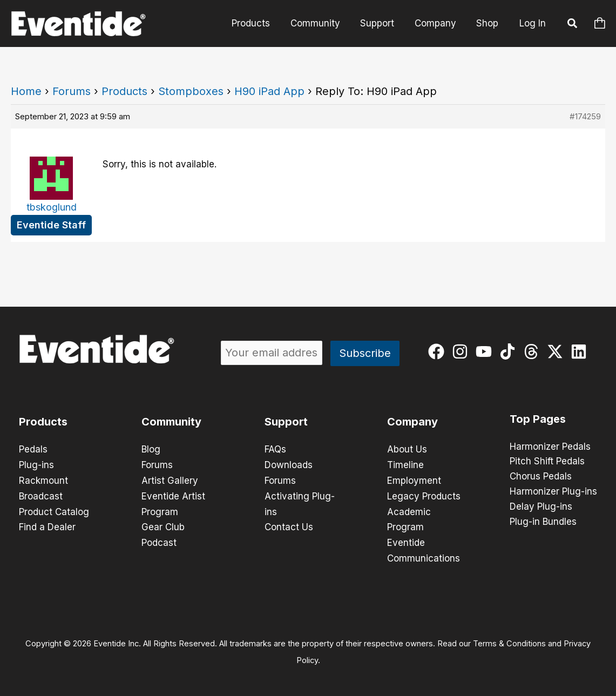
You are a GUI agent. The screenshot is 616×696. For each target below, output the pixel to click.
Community (322, 23)
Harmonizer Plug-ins (553, 492)
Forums (72, 91)
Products (259, 23)
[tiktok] (510, 352)
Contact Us (289, 525)
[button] (573, 25)
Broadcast (41, 495)
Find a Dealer (47, 525)
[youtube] (486, 352)
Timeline (405, 464)
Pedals (33, 449)
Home (26, 91)
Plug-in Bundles (543, 523)
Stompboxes (191, 91)
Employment (414, 479)
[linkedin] (581, 352)
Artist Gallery (170, 479)
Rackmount (43, 479)
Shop (488, 23)
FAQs (275, 449)
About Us (407, 449)
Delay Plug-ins (541, 508)
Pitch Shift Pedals (547, 462)
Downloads (289, 464)
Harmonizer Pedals (550, 447)
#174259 (585, 116)
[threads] (534, 352)
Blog (151, 449)
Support (382, 23)
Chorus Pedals (541, 477)
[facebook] (439, 352)
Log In (533, 23)
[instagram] (462, 352)
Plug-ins (36, 464)
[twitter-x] (557, 352)
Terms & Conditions (509, 640)
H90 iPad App (269, 91)
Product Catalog (54, 510)
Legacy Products (424, 495)
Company (438, 23)
